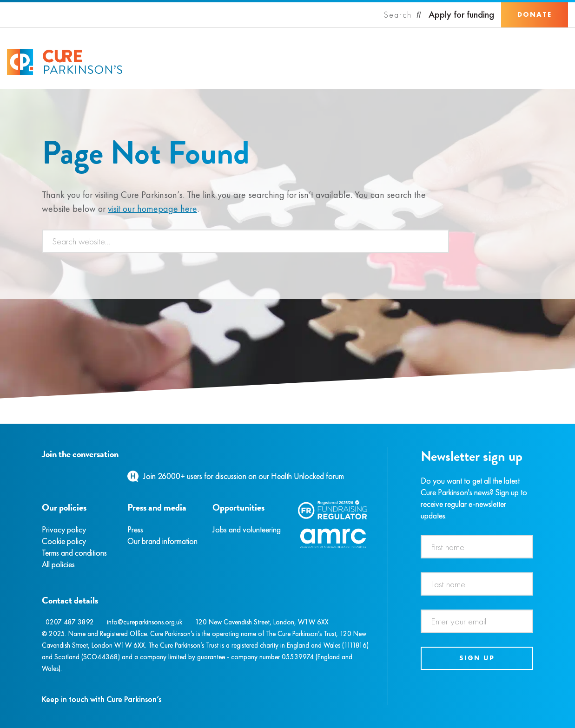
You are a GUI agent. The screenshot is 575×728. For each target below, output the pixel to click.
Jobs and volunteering (247, 529)
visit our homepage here (152, 209)
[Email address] (477, 621)
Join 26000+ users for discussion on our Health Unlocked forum (244, 476)
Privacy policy (64, 529)
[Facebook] (43, 476)
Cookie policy (64, 541)
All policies (58, 564)
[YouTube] (91, 476)
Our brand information (162, 541)
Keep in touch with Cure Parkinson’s (102, 699)
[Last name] (477, 584)
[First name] (477, 547)
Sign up (477, 658)
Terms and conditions (74, 553)
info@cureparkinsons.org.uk (145, 622)
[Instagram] (53, 476)
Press (135, 529)
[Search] (403, 15)
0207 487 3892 (70, 622)
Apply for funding (461, 15)
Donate (535, 14)
